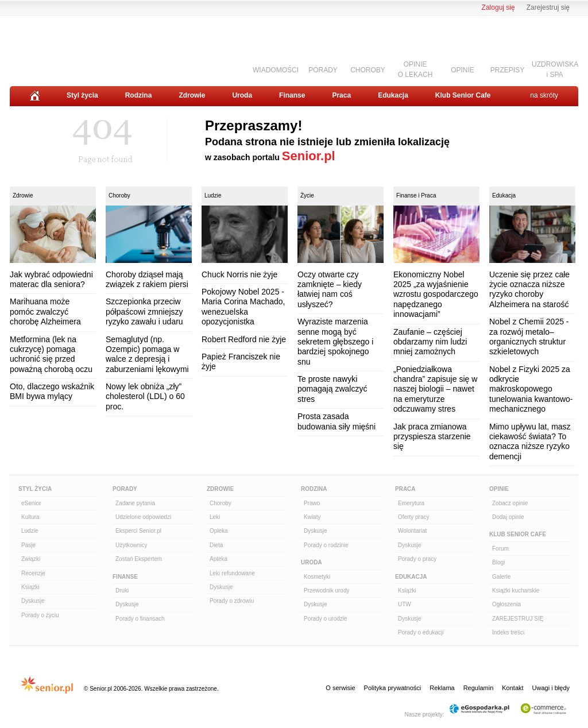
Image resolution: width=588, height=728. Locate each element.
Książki (30, 587)
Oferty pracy (413, 517)
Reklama (442, 688)
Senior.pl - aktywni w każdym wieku (73, 47)
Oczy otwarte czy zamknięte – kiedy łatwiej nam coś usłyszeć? (330, 289)
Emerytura (411, 503)
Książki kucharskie (516, 590)
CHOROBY (368, 70)
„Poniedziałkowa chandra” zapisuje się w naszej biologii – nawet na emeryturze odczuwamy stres (435, 389)
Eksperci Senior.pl (138, 531)
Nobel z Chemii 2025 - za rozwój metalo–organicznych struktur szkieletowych (529, 336)
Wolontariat (412, 531)
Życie (307, 195)
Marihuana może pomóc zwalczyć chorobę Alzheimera (45, 311)
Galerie (501, 577)
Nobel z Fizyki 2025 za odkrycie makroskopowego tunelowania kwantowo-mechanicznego (531, 389)
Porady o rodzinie (326, 545)
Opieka (219, 531)
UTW (405, 604)
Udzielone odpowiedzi (143, 517)
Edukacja (393, 95)
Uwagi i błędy (551, 688)
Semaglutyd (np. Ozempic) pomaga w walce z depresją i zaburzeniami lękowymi (147, 354)
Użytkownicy (131, 545)
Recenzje (33, 573)
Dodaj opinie (508, 517)
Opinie (499, 489)
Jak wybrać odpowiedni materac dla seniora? (51, 279)
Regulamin (479, 688)
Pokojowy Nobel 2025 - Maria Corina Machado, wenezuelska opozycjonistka (243, 307)
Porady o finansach (140, 619)
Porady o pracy (417, 559)
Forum (500, 549)
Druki (122, 590)
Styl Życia (35, 489)
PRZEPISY (507, 70)
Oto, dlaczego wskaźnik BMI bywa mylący (52, 391)
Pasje (28, 545)
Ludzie (213, 195)
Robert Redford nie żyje (244, 339)
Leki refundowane (232, 573)
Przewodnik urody (326, 590)
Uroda (242, 95)
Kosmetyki (317, 577)
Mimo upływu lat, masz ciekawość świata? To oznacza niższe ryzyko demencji (530, 442)
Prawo (312, 503)
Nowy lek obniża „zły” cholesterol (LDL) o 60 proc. (145, 396)
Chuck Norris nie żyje (239, 274)
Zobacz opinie (510, 503)
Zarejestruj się (548, 7)
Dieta (216, 545)
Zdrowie (192, 95)
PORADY (323, 70)
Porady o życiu (40, 615)
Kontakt (512, 688)
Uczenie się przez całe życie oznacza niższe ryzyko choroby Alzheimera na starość (529, 289)
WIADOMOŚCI (276, 70)
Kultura (30, 517)
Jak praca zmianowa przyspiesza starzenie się (432, 437)
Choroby (119, 195)
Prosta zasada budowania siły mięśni (336, 421)
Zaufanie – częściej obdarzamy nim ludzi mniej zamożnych (430, 342)
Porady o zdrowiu (232, 601)
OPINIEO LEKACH (415, 69)
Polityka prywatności (393, 688)
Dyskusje (33, 601)
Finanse (292, 95)
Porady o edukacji (421, 632)
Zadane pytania (135, 503)
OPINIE (463, 70)
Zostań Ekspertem (139, 559)
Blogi (498, 562)
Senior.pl (309, 156)
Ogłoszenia (506, 604)
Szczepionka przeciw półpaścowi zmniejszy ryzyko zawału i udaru (144, 311)
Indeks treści (508, 632)
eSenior (31, 503)
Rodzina (139, 95)
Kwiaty (312, 517)
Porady (125, 489)
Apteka (218, 559)
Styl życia (82, 95)
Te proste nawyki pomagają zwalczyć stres (332, 389)
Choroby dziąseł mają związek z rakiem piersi (147, 279)
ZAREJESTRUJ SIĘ (518, 619)
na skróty (544, 95)
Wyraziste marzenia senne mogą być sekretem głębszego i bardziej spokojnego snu (335, 342)
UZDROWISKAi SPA (555, 69)
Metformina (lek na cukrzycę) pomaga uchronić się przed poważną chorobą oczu (51, 354)
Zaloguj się (498, 7)
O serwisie (340, 688)
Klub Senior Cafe (463, 95)
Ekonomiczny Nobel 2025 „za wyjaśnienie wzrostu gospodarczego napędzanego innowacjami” (436, 295)
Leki (215, 517)
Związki (31, 559)
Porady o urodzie (326, 619)
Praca (341, 95)
